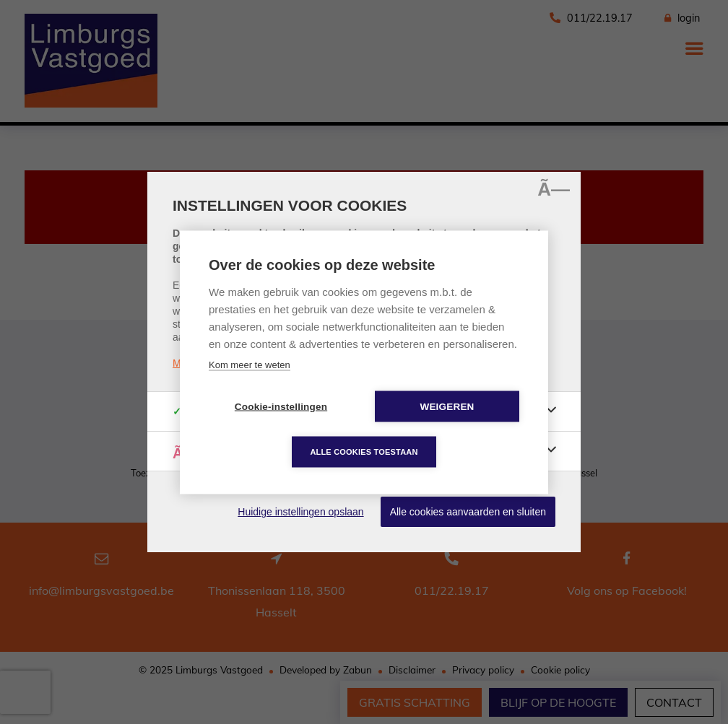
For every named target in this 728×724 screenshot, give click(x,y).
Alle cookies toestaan (364, 451)
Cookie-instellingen (281, 406)
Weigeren (447, 406)
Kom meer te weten (250, 364)
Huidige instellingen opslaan (300, 512)
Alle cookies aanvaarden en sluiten (468, 512)
